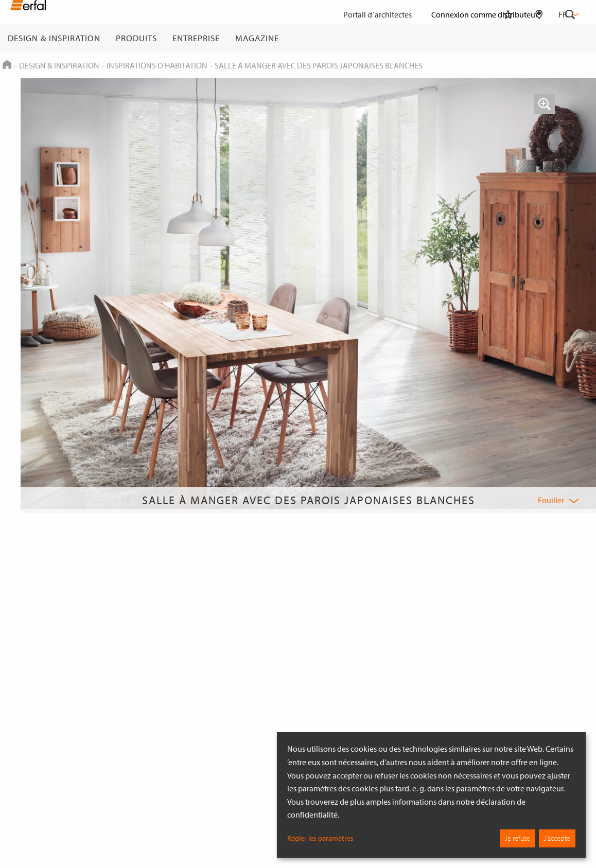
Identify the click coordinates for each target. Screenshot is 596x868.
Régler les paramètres (320, 838)
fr (568, 14)
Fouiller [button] (551, 500)
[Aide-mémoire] (508, 38)
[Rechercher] (570, 38)
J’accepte (557, 838)
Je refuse (518, 838)
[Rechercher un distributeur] (539, 38)
